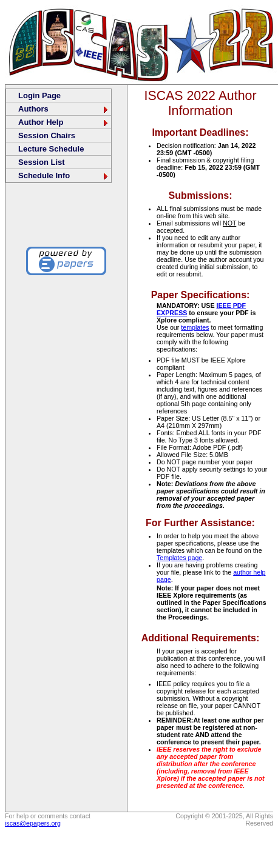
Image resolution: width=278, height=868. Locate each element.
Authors (64, 109)
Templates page (179, 558)
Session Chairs (47, 135)
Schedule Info (64, 175)
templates (195, 327)
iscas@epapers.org (33, 823)
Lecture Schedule (51, 149)
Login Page (39, 95)
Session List (42, 162)
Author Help (64, 122)
